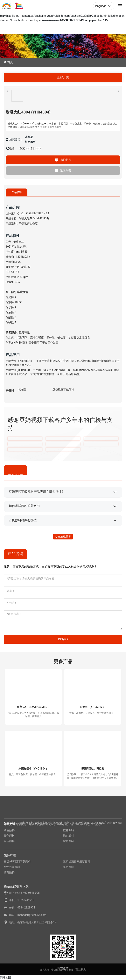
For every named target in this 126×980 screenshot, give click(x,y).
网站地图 (5, 977)
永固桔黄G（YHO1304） (33, 769)
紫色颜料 (68, 841)
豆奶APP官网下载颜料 (17, 861)
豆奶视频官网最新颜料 (77, 861)
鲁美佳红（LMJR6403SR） (33, 707)
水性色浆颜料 (12, 867)
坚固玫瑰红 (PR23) (93, 769)
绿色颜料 (68, 836)
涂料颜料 (9, 872)
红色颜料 (9, 830)
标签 (71, 970)
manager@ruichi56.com (32, 915)
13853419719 (26, 900)
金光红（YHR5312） (93, 707)
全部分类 (63, 77)
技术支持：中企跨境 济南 (53, 970)
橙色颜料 (68, 830)
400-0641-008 (30, 148)
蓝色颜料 (9, 841)
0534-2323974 (26, 908)
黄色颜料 (9, 836)
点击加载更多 (63, 537)
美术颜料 (68, 867)
